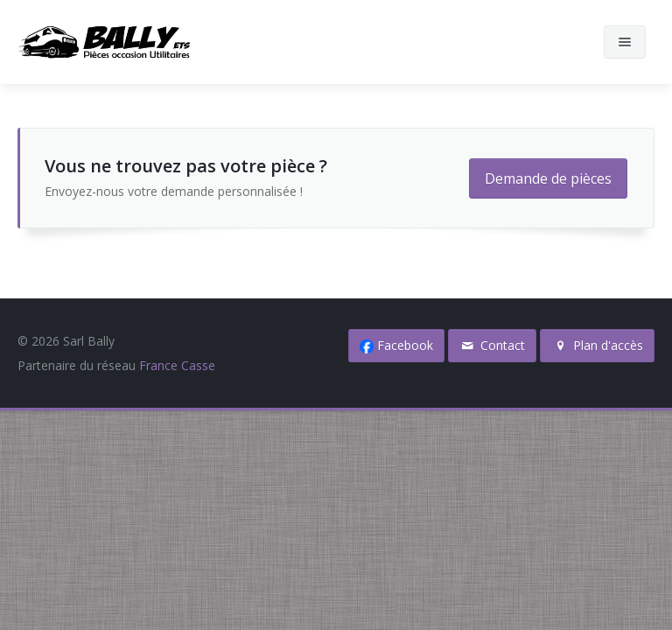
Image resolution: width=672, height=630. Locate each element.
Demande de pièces (548, 178)
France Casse (177, 365)
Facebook (396, 345)
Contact (493, 345)
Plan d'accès (597, 345)
